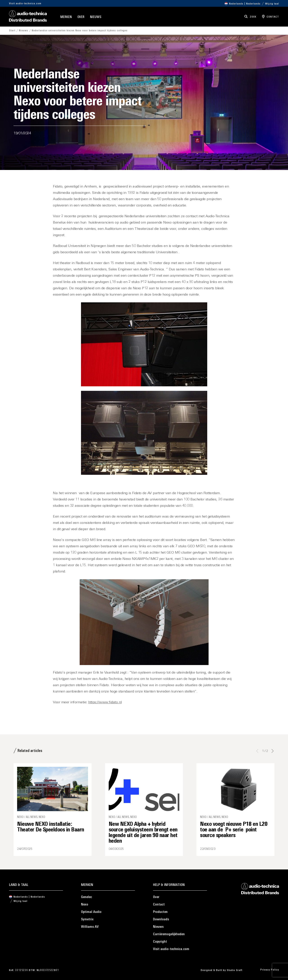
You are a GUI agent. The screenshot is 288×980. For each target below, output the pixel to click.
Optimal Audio (91, 912)
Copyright (160, 942)
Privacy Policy (270, 970)
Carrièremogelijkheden (169, 934)
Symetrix (87, 919)
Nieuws (96, 17)
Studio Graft (235, 970)
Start (12, 31)
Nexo (85, 905)
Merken (66, 17)
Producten (160, 912)
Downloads (161, 919)
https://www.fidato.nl (105, 702)
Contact (159, 905)
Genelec (87, 897)
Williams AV (90, 927)
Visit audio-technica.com (25, 4)
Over (81, 17)
